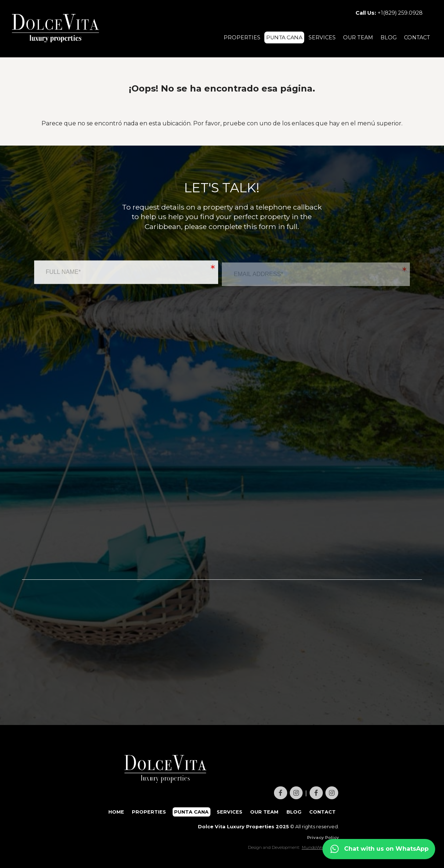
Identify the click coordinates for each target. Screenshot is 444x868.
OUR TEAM (358, 37)
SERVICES (322, 37)
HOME (116, 812)
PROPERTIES (242, 37)
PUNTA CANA (284, 37)
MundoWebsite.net (320, 847)
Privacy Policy (323, 837)
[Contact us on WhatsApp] (379, 849)
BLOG (389, 37)
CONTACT (417, 37)
